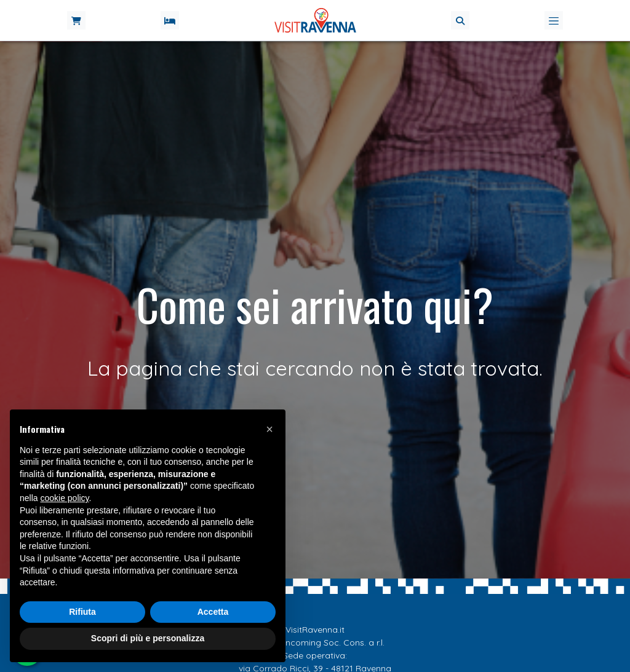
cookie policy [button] (64, 498)
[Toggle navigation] (554, 20)
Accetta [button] (213, 612)
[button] (460, 20)
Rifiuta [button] (82, 612)
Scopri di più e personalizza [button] (148, 638)
